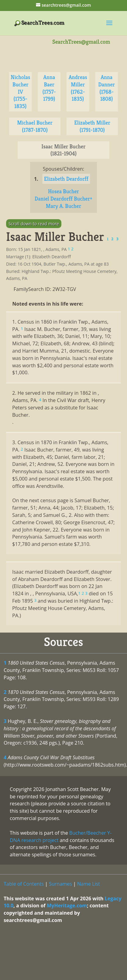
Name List (89, 884)
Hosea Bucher (64, 191)
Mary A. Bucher (64, 206)
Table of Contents (24, 884)
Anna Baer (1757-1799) (49, 88)
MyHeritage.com (67, 906)
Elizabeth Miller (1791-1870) (92, 126)
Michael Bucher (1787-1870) (35, 126)
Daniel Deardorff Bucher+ (64, 199)
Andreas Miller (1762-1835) (78, 88)
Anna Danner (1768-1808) (107, 88)
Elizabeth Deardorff (66, 179)
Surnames (60, 884)
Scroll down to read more (34, 224)
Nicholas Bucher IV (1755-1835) (20, 92)
